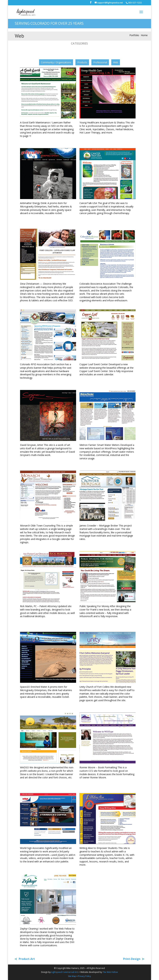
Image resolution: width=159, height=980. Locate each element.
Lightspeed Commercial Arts (65, 972)
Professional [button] (100, 62)
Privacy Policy (84, 976)
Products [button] (82, 62)
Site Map (72, 976)
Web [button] (116, 62)
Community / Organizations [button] (56, 62)
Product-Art (26, 959)
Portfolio (134, 35)
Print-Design (132, 959)
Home (144, 35)
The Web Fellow (110, 972)
